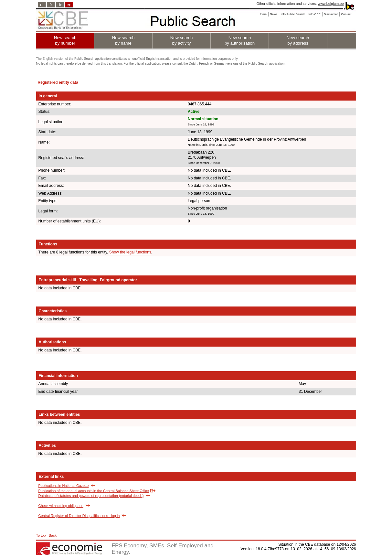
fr (51, 5)
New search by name (123, 40)
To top (41, 535)
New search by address (298, 40)
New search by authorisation (240, 40)
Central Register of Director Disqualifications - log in (79, 516)
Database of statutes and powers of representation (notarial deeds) (91, 496)
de (60, 5)
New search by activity (182, 40)
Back (53, 535)
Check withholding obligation (61, 506)
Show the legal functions (130, 252)
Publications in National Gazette (64, 486)
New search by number (65, 40)
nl (42, 5)
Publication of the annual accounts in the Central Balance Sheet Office (94, 491)
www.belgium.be (331, 4)
